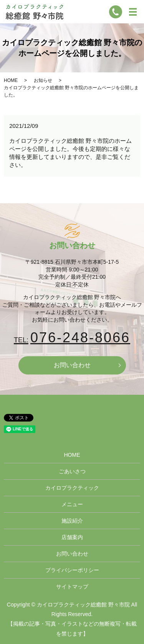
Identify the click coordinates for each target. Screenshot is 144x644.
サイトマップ (72, 587)
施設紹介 (72, 521)
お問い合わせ (72, 365)
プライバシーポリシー (72, 570)
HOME (11, 80)
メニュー (72, 504)
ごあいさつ (72, 471)
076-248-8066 (72, 338)
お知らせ (43, 80)
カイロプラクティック (72, 488)
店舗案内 (72, 537)
